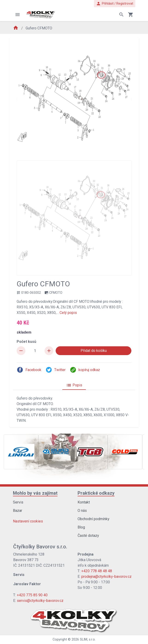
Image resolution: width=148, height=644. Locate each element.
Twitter (56, 370)
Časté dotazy (88, 536)
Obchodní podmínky (94, 519)
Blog (81, 527)
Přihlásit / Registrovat (115, 4)
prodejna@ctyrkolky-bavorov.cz (106, 577)
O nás (82, 511)
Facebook (29, 370)
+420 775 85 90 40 (32, 595)
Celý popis (68, 313)
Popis (74, 385)
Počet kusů (26, 342)
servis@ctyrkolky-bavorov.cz (40, 601)
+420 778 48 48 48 (97, 571)
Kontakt (84, 502)
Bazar (18, 511)
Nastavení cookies (28, 521)
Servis (18, 502)
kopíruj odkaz (85, 370)
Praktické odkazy (96, 493)
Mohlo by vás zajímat (35, 493)
